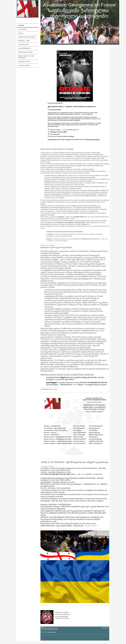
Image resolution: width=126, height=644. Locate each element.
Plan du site (55, 628)
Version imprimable (47, 628)
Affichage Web (105, 628)
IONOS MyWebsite (52, 632)
